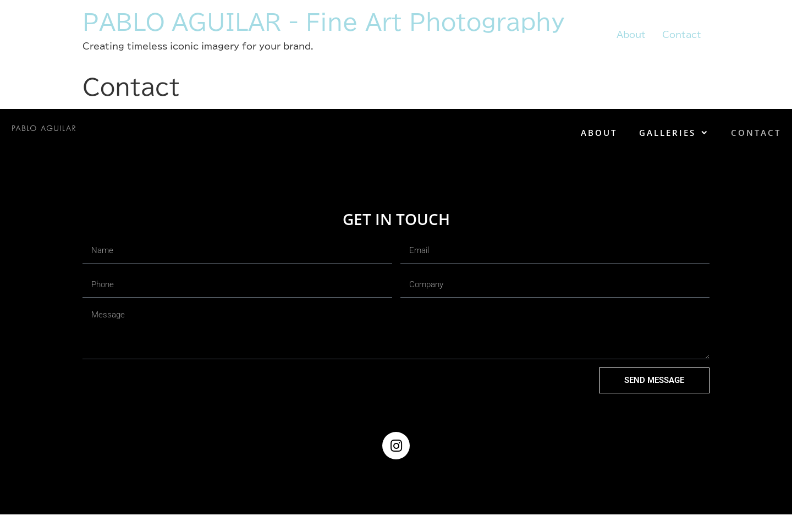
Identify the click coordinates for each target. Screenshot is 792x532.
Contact (682, 35)
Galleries (674, 133)
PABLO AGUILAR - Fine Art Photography (323, 22)
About (631, 35)
